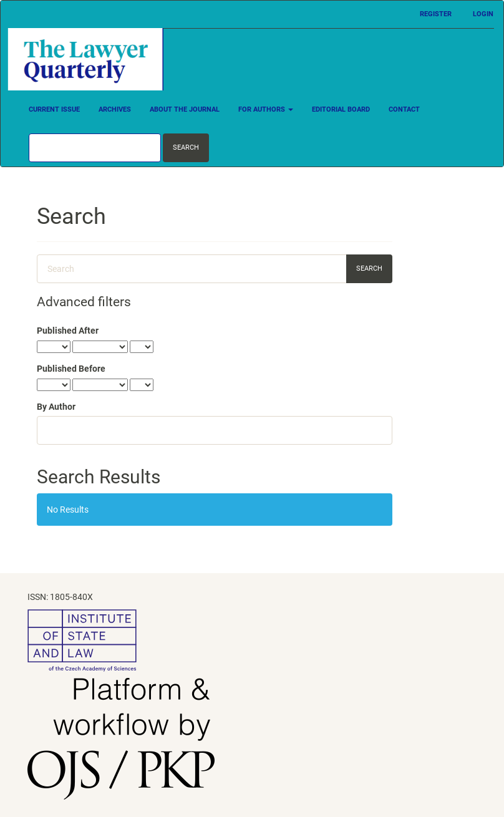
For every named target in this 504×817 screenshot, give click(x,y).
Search (186, 147)
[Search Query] (95, 148)
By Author (56, 407)
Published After (68, 331)
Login (483, 14)
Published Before (71, 369)
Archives (115, 109)
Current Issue (54, 109)
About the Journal (185, 109)
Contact (404, 109)
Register (436, 14)
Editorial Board (341, 109)
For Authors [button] (266, 109)
